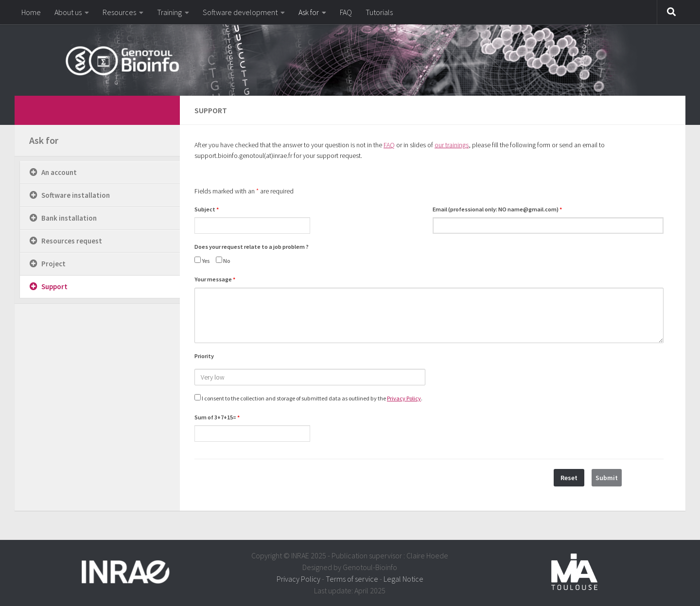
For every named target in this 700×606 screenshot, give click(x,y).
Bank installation (69, 218)
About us (68, 12)
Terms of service (352, 579)
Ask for (309, 12)
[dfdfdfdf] (159, 109)
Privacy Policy (404, 398)
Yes (202, 260)
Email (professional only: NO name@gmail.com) (497, 209)
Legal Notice (403, 579)
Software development (240, 12)
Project (53, 264)
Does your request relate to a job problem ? (252, 247)
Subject (207, 209)
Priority (204, 356)
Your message (215, 279)
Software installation (76, 195)
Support (54, 286)
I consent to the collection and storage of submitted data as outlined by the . (308, 398)
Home (31, 12)
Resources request (72, 241)
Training (169, 12)
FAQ (346, 12)
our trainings (452, 145)
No (223, 260)
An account (59, 172)
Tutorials (379, 12)
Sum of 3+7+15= (217, 417)
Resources (119, 12)
